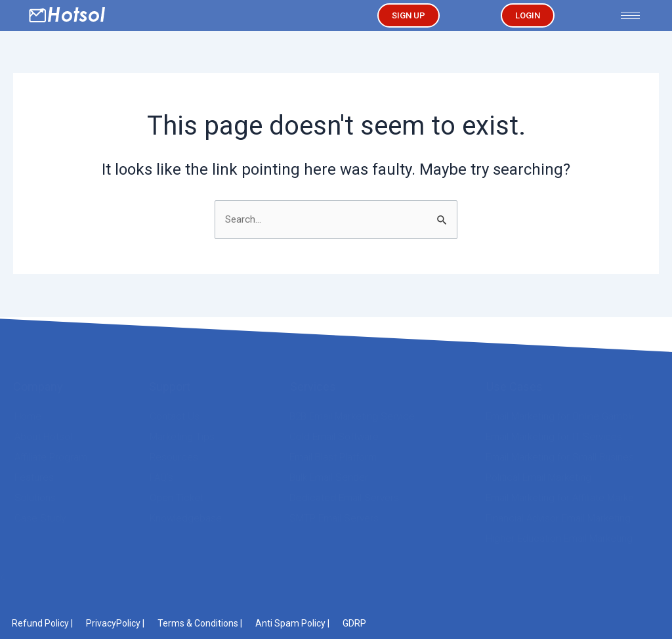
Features (34, 477)
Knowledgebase (186, 518)
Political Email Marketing (538, 477)
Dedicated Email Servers (344, 498)
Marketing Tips (182, 437)
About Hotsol (43, 437)
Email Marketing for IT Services (554, 437)
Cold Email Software (334, 437)
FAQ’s (161, 477)
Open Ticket (177, 498)
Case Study (40, 518)
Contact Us (175, 416)
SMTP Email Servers (334, 518)
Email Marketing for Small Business (562, 457)
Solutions (35, 498)
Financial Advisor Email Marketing (558, 518)
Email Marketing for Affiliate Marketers (569, 498)
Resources (174, 457)
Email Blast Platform (333, 457)
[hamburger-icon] (630, 15)
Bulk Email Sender (329, 477)
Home (28, 416)
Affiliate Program (51, 457)
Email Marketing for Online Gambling (564, 416)
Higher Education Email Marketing (559, 539)
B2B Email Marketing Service (352, 416)
